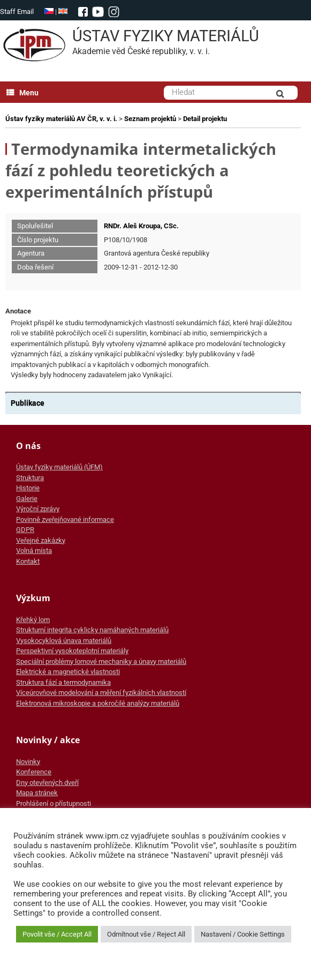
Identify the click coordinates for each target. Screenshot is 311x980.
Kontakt (28, 561)
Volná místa (34, 551)
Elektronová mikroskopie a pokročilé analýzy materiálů (98, 703)
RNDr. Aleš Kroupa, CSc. (141, 226)
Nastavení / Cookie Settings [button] (243, 934)
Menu (22, 93)
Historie (28, 488)
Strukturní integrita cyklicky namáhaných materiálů (92, 630)
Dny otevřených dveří (47, 783)
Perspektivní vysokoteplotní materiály (72, 651)
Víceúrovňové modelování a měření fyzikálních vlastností (101, 693)
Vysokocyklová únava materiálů (64, 641)
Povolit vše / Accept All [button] (57, 934)
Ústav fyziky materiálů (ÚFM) (59, 467)
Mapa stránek (37, 793)
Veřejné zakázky (41, 540)
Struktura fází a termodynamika (63, 682)
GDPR (25, 530)
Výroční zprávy (38, 509)
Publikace (28, 403)
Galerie (27, 499)
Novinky (28, 762)
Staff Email (17, 12)
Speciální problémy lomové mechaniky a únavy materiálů (101, 661)
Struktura (30, 478)
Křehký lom (33, 620)
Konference (34, 772)
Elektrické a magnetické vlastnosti (68, 672)
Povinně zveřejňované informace (65, 519)
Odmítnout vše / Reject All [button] (146, 934)
